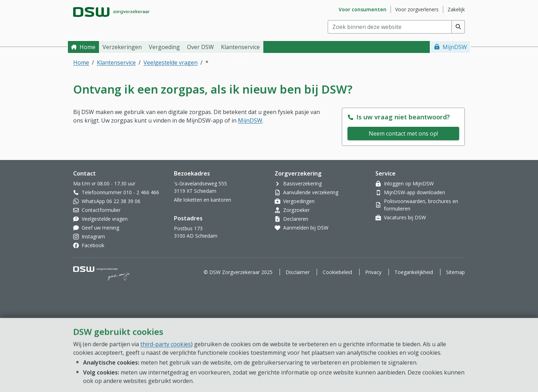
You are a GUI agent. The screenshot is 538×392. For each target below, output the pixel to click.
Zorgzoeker (296, 210)
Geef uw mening (100, 228)
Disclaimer (298, 272)
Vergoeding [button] (164, 47)
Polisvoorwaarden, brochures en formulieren (421, 205)
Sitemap (455, 272)
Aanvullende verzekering (311, 192)
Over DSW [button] (200, 47)
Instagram (93, 236)
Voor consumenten (362, 9)
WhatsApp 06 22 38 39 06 (111, 201)
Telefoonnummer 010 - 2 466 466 (120, 192)
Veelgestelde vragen (171, 63)
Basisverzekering (302, 183)
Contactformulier (101, 210)
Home (87, 47)
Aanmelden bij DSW (306, 228)
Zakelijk (456, 9)
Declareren (296, 219)
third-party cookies (166, 384)
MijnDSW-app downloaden (414, 192)
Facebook (93, 245)
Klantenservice (116, 63)
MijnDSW (455, 47)
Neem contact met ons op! (403, 133)
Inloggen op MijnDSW (409, 183)
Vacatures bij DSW (405, 217)
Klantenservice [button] (240, 47)
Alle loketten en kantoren (203, 200)
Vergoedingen (299, 201)
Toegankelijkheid (414, 272)
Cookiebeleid (337, 272)
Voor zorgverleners (417, 9)
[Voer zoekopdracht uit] (458, 27)
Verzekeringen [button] (122, 47)
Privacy (373, 272)
